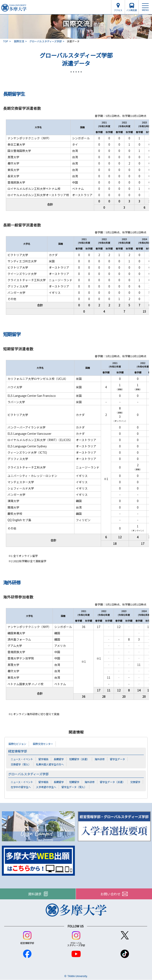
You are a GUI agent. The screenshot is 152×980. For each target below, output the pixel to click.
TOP (6, 41)
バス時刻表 (132, 10)
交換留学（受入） (21, 764)
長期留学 (59, 759)
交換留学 (135, 782)
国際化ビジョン (17, 744)
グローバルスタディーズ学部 (45, 41)
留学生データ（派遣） (112, 782)
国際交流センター (43, 744)
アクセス (118, 10)
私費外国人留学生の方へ (50, 764)
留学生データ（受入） (74, 787)
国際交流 (19, 41)
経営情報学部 (18, 751)
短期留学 (74, 782)
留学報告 (43, 759)
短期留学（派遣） (79, 759)
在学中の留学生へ (21, 787)
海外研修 (100, 759)
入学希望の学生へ (46, 787)
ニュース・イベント (22, 759)
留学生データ (117, 759)
